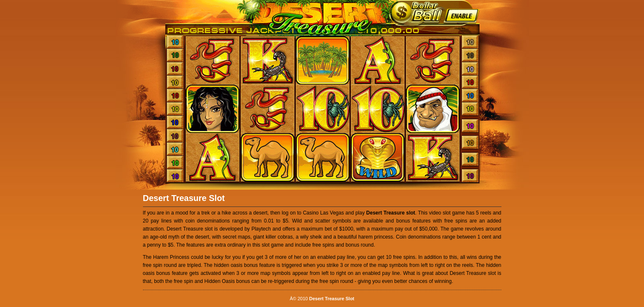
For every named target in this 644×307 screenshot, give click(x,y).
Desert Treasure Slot (184, 198)
